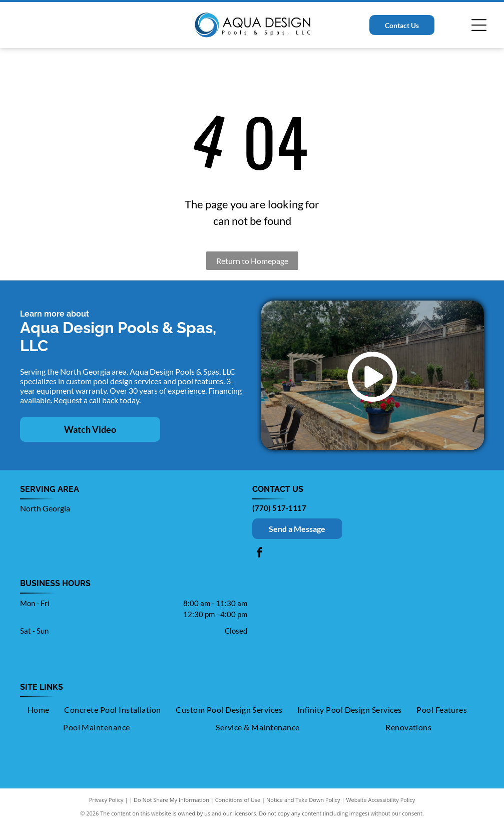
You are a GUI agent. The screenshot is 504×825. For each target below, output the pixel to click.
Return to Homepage (252, 261)
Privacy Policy (106, 800)
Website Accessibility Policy (380, 800)
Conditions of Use (238, 800)
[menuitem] (39, 710)
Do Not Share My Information (171, 800)
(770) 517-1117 (279, 508)
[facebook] (260, 554)
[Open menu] (479, 25)
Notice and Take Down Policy (303, 800)
